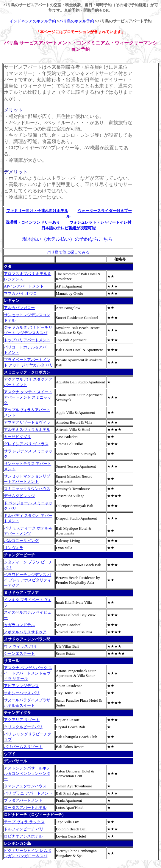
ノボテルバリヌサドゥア (25, 632)
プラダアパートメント (23, 800)
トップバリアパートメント (27, 340)
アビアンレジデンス (21, 686)
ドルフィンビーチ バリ (24, 829)
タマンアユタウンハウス (25, 786)
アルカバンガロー (19, 308)
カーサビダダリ (17, 437)
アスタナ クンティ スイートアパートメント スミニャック (28, 397)
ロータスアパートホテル (25, 808)
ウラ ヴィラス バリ (20, 646)
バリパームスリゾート (23, 747)
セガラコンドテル (19, 625)
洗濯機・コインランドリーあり (33, 222)
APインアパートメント (24, 286)
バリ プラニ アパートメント (28, 793)
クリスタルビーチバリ (23, 727)
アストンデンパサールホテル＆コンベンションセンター (27, 773)
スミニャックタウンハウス (27, 489)
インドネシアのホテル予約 (33, 21)
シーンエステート (19, 653)
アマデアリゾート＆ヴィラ (27, 422)
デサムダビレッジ (19, 496)
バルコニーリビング (21, 541)
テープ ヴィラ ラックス (24, 822)
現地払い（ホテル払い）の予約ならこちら (68, 239)
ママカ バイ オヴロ (20, 293)
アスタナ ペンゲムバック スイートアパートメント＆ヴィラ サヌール (28, 673)
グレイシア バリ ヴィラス (26, 444)
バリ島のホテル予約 (77, 21)
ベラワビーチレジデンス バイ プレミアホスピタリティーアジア (28, 580)
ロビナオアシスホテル (23, 836)
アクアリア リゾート (22, 720)
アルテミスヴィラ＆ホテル (27, 430)
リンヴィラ (14, 548)
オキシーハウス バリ (22, 693)
